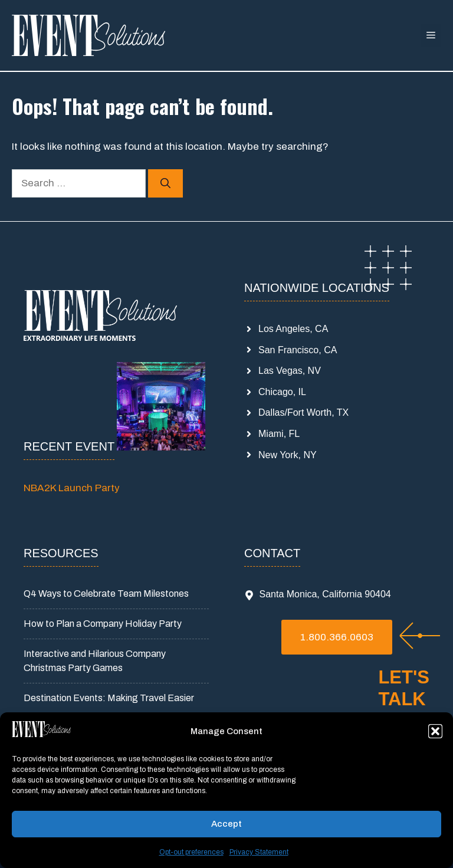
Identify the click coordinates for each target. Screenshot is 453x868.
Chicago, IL (282, 392)
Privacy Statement (259, 852)
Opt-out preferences (191, 852)
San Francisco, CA (298, 350)
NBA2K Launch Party (72, 488)
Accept (226, 824)
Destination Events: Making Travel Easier (109, 698)
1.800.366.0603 (337, 637)
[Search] (165, 183)
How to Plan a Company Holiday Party (103, 624)
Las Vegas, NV (290, 371)
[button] (435, 731)
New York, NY (288, 455)
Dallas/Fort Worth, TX (303, 412)
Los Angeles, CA (293, 329)
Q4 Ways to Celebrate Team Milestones (106, 594)
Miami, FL (279, 434)
